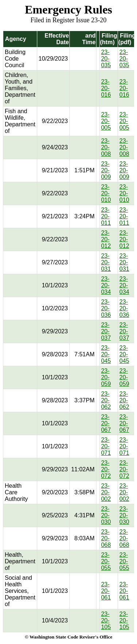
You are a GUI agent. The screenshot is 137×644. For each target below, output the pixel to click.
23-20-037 (106, 331)
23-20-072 (106, 469)
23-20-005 (106, 121)
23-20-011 (106, 216)
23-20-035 (106, 59)
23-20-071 (106, 446)
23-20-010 (106, 193)
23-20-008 (106, 147)
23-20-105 (106, 620)
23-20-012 (106, 239)
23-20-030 (106, 515)
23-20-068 (106, 538)
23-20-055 (106, 561)
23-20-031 (106, 262)
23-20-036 (106, 308)
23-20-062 (106, 400)
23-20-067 (106, 423)
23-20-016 (106, 88)
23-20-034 (106, 285)
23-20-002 (106, 492)
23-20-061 (106, 591)
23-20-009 (106, 170)
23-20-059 (106, 377)
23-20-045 (106, 354)
